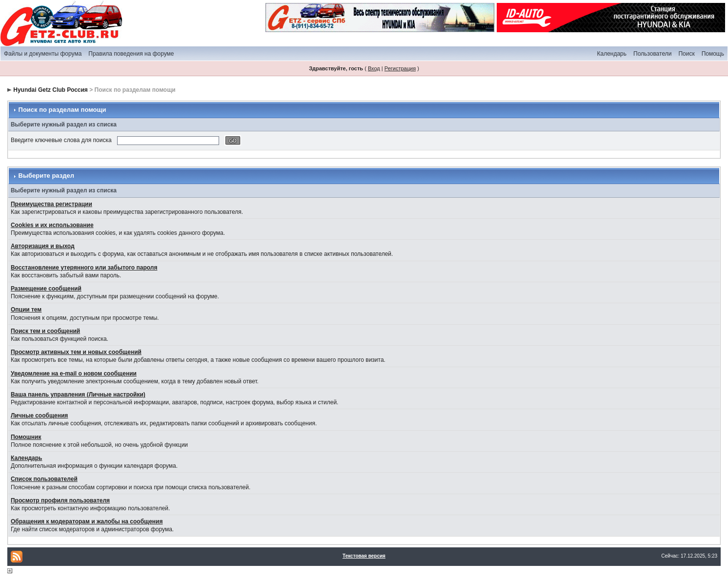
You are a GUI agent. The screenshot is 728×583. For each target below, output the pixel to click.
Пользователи (652, 54)
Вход (374, 68)
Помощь (713, 54)
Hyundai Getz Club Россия (51, 90)
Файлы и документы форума (43, 54)
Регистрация (400, 68)
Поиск (686, 54)
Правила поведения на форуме (131, 54)
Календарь (612, 54)
